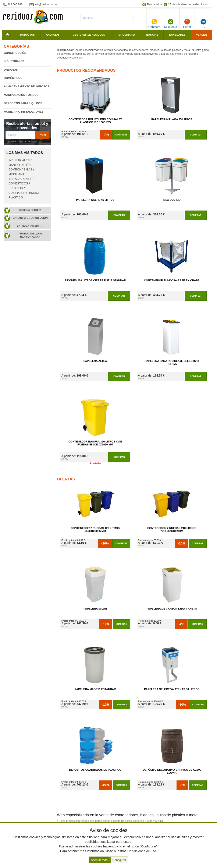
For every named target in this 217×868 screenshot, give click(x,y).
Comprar (121, 135)
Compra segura (30, 210)
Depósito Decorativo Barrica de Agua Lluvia (172, 771)
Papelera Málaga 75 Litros (172, 119)
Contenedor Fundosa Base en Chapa (172, 280)
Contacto (154, 24)
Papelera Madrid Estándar (95, 689)
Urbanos (11, 70)
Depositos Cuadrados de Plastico (95, 770)
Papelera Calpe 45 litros (95, 200)
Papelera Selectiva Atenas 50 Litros (172, 689)
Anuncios (53, 35)
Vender (202, 35)
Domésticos (13, 78)
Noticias (152, 35)
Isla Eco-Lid (172, 200)
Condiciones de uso (142, 851)
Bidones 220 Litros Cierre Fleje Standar (95, 280)
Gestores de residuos (89, 35)
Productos (27, 35)
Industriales (14, 61)
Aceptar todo (99, 860)
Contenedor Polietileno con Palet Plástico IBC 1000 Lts (95, 121)
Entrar (187, 24)
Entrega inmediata (30, 226)
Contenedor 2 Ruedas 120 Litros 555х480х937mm (95, 530)
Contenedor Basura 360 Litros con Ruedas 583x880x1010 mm (95, 443)
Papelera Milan (95, 609)
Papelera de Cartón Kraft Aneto (172, 609)
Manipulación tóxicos (21, 95)
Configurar (119, 860)
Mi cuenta (171, 24)
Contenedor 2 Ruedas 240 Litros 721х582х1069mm (172, 530)
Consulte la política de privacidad (21, 142)
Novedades (177, 35)
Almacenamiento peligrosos (26, 86)
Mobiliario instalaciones (24, 112)
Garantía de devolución (30, 218)
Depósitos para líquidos (23, 103)
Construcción (15, 53)
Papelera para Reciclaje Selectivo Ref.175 (172, 363)
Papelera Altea (95, 361)
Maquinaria (127, 35)
